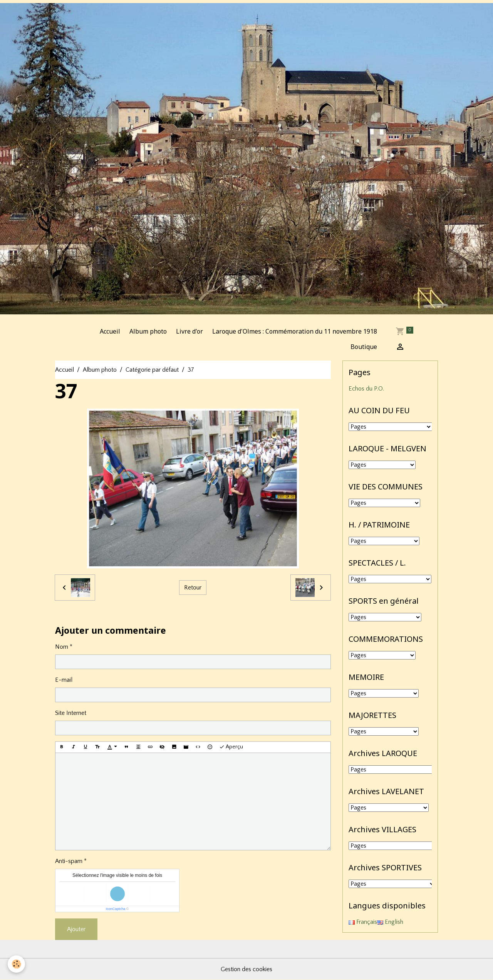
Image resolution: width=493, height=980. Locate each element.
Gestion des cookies (246, 969)
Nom (62, 647)
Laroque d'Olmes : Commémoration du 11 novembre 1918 (295, 331)
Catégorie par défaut (152, 370)
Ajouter (76, 929)
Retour (193, 588)
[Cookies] (16, 964)
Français (363, 922)
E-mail (64, 680)
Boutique (364, 347)
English (390, 922)
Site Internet (71, 713)
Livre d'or (189, 331)
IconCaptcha (116, 909)
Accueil (110, 331)
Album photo (148, 331)
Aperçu (231, 747)
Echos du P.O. (366, 389)
